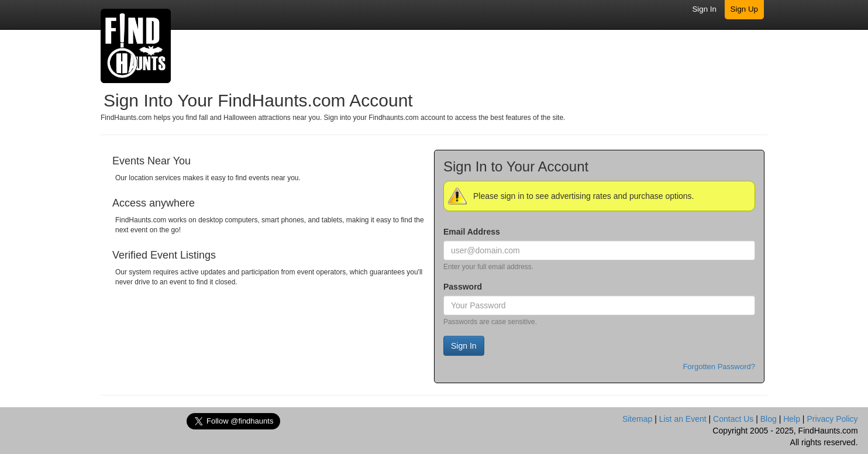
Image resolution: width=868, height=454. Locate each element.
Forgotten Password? (719, 367)
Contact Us (733, 419)
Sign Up (744, 9)
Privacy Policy (832, 419)
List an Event (683, 419)
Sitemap (637, 419)
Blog (769, 419)
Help (792, 419)
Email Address (472, 232)
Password (463, 287)
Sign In (704, 9)
